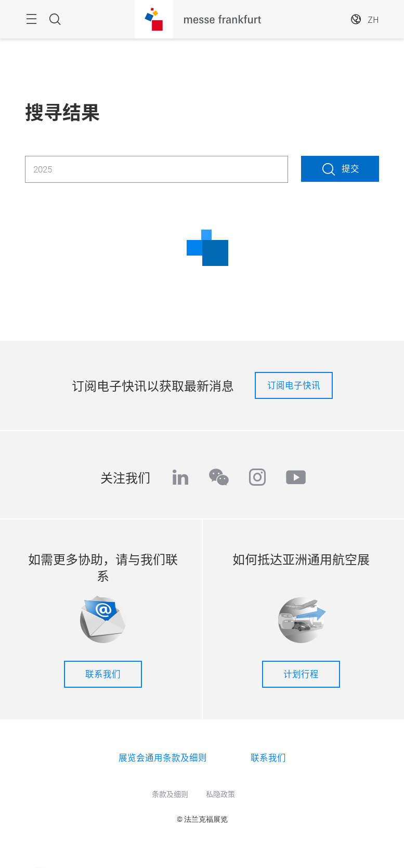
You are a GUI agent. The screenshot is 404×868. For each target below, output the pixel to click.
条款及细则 (170, 794)
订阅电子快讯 (294, 385)
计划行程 (301, 674)
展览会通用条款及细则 (163, 757)
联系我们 (103, 674)
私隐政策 (220, 794)
